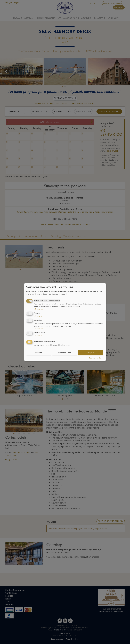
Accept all (91, 353)
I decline (39, 353)
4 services (39, 329)
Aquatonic (86, 18)
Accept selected (65, 353)
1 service (38, 316)
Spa (59, 18)
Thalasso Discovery (46, 18)
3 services (39, 309)
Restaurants (99, 18)
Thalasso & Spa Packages (23, 18)
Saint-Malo (113, 18)
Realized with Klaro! (96, 358)
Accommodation (71, 18)
